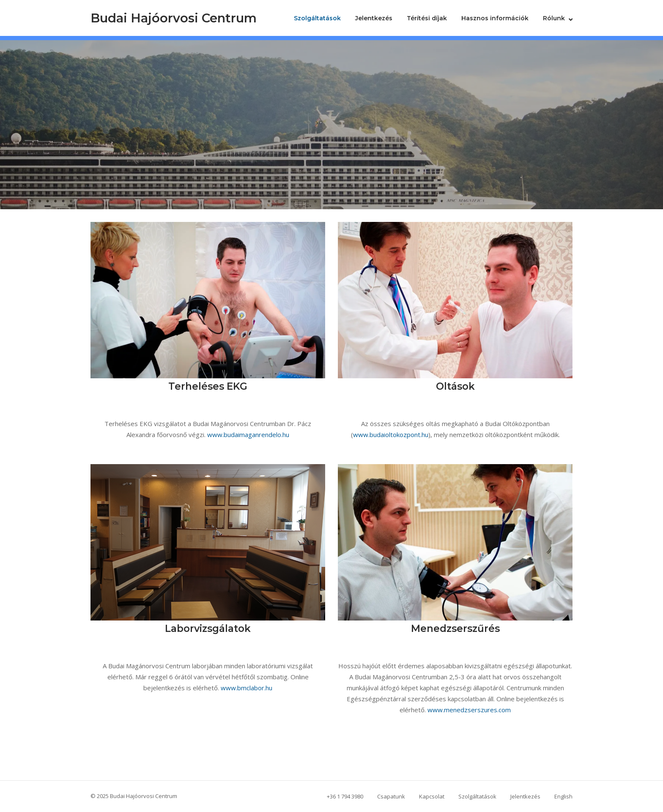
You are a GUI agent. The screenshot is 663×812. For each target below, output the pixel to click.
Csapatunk (391, 796)
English (563, 796)
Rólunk (554, 18)
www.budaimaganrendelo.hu (248, 435)
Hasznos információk (495, 18)
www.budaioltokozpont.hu (391, 435)
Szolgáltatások (317, 18)
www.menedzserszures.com (469, 710)
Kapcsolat (432, 796)
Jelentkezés (374, 18)
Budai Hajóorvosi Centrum (174, 18)
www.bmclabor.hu (247, 688)
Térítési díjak (427, 18)
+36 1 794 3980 (345, 796)
